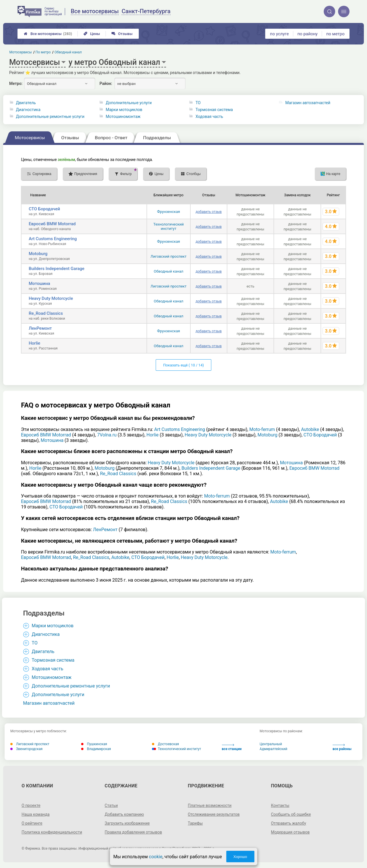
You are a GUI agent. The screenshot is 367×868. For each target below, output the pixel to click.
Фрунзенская (169, 212)
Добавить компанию (124, 814)
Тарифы (195, 823)
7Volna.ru (107, 435)
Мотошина (39, 283)
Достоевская (165, 744)
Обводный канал (168, 271)
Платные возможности (210, 805)
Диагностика (28, 110)
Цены (92, 34)
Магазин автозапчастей (308, 103)
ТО (198, 103)
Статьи (111, 805)
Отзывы (122, 34)
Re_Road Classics (46, 313)
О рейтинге (32, 823)
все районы (342, 747)
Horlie (34, 343)
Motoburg (38, 254)
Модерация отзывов (290, 832)
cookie (156, 857)
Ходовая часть (209, 116)
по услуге (280, 34)
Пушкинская (94, 744)
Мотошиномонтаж (123, 116)
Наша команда (36, 814)
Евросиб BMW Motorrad (52, 224)
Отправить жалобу (289, 823)
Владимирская (96, 749)
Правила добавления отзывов (133, 832)
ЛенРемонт (40, 328)
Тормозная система (214, 110)
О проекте (31, 805)
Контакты (280, 805)
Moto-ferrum (262, 429)
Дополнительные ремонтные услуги (50, 116)
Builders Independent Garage (56, 269)
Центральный (271, 744)
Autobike (310, 429)
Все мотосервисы (48, 34)
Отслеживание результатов (214, 814)
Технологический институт (169, 226)
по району (307, 34)
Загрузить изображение (127, 823)
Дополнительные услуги (129, 103)
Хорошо (240, 857)
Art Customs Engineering (53, 239)
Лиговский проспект (169, 256)
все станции (232, 747)
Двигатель (26, 103)
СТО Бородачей (44, 209)
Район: (106, 84)
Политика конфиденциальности (52, 832)
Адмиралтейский (274, 749)
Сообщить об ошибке (291, 814)
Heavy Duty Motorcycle (51, 298)
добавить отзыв (209, 212)
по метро (335, 34)
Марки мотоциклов (124, 110)
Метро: (16, 84)
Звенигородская (26, 749)
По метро (43, 52)
